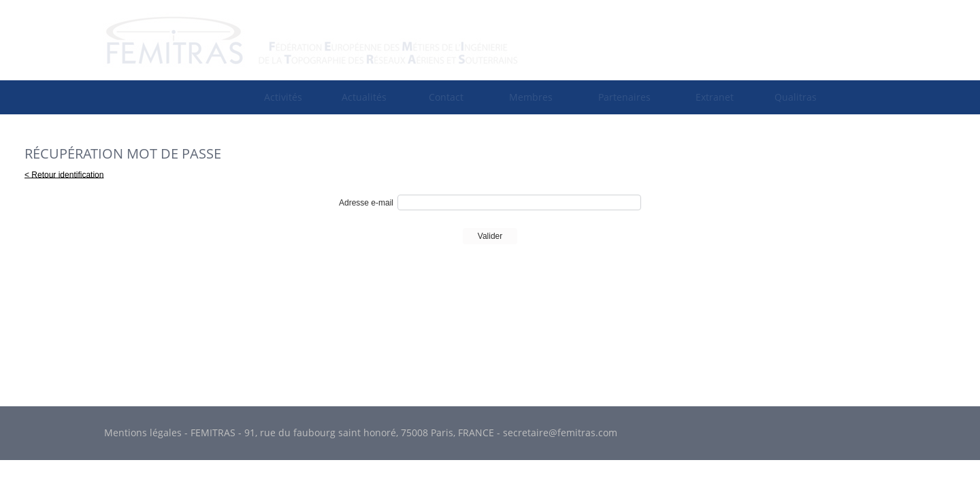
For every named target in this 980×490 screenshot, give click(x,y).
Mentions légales (143, 432)
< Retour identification (64, 174)
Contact (446, 97)
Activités (283, 97)
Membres (531, 97)
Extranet (715, 97)
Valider (490, 236)
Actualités (364, 97)
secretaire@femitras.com (560, 432)
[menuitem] (283, 97)
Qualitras (796, 97)
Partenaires (624, 97)
